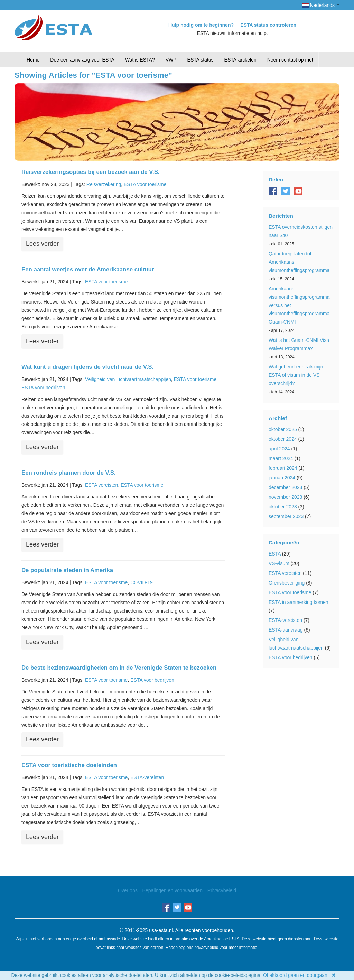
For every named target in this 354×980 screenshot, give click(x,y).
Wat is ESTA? (140, 60)
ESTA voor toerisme (145, 184)
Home (33, 60)
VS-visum (279, 563)
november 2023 (285, 497)
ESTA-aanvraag (286, 630)
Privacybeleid (222, 890)
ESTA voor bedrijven (43, 388)
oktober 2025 (283, 429)
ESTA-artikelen (240, 60)
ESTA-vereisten (147, 777)
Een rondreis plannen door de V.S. (69, 473)
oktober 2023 (283, 507)
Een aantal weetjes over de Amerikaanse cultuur (88, 269)
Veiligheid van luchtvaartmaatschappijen (128, 379)
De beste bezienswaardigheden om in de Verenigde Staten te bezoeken (119, 668)
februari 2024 (283, 468)
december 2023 (285, 487)
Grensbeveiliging (287, 583)
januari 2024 (282, 478)
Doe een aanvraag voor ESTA (82, 60)
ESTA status (201, 60)
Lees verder (42, 244)
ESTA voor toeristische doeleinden (69, 765)
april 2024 (279, 449)
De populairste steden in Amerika (67, 570)
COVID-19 (142, 582)
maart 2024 (281, 458)
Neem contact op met (290, 60)
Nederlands (321, 5)
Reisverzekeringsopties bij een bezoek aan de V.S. (91, 172)
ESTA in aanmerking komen (299, 602)
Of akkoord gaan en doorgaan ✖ (299, 975)
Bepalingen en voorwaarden (173, 890)
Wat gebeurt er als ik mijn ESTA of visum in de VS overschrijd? (296, 375)
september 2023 (286, 516)
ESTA (275, 554)
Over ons (128, 890)
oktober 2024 (283, 439)
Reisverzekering (104, 184)
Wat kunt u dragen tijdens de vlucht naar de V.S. (87, 367)
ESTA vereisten (101, 485)
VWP (171, 60)
